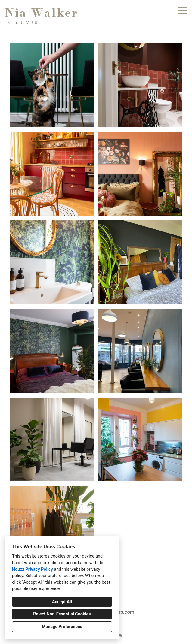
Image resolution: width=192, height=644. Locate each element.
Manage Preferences (62, 627)
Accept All (62, 602)
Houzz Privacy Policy (33, 569)
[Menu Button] (182, 11)
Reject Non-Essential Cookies (62, 614)
